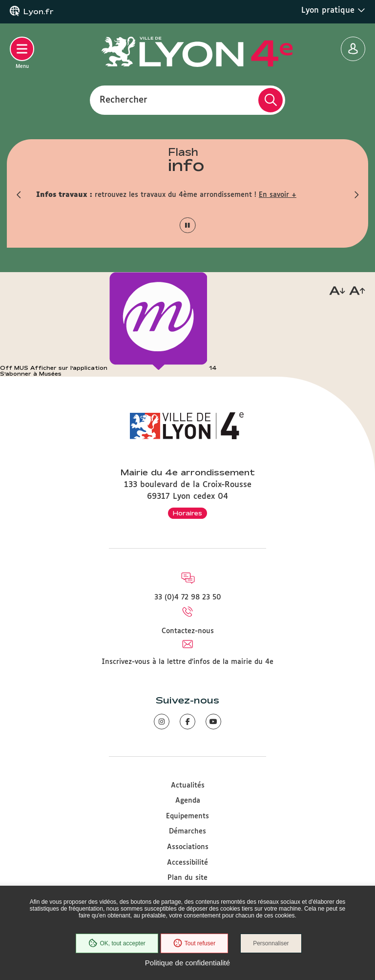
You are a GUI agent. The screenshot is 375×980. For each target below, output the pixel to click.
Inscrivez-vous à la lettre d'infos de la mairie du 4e (187, 662)
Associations (188, 847)
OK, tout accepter (117, 943)
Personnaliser (271, 943)
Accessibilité (187, 863)
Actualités (188, 786)
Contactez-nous (188, 631)
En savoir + (278, 195)
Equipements (187, 816)
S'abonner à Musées (31, 374)
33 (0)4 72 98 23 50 (188, 597)
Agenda (188, 801)
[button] (19, 195)
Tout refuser (194, 943)
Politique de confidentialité (187, 963)
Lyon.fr (39, 12)
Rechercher (124, 100)
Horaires (187, 513)
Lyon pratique (333, 10)
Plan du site (187, 878)
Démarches (187, 831)
